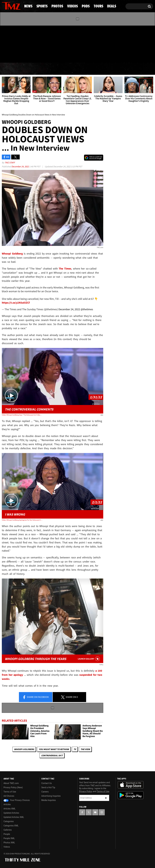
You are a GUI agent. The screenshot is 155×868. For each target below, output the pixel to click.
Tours (121, 69)
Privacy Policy (86, 791)
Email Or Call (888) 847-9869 (37, 57)
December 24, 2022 (20, 166)
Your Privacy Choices (17, 800)
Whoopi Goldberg (24, 749)
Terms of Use (10, 792)
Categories (9, 821)
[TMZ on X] (9, 44)
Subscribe (106, 798)
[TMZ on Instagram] (20, 43)
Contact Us (47, 783)
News (9, 69)
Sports (31, 69)
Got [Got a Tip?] (11, 56)
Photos (55, 69)
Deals (142, 69)
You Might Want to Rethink (54, 749)
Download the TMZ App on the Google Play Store (131, 795)
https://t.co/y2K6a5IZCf (16, 303)
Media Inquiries (49, 800)
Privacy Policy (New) (13, 787)
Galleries (8, 830)
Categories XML (11, 826)
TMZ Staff (10, 163)
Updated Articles (11, 813)
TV (75, 749)
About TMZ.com (11, 783)
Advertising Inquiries (51, 796)
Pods (100, 69)
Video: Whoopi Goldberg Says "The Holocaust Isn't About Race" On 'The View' (22, 415)
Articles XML (10, 809)
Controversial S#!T (52, 755)
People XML (9, 838)
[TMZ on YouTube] (95, 812)
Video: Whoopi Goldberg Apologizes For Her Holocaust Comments (22, 520)
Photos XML (9, 843)
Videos (79, 69)
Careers (45, 792)
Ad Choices (9, 796)
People (7, 834)
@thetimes (87, 309)
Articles (7, 804)
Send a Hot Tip (48, 787)
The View (85, 749)
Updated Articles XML (14, 817)
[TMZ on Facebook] (4, 44)
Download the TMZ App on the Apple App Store (131, 785)
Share (36, 697)
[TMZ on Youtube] (14, 43)
